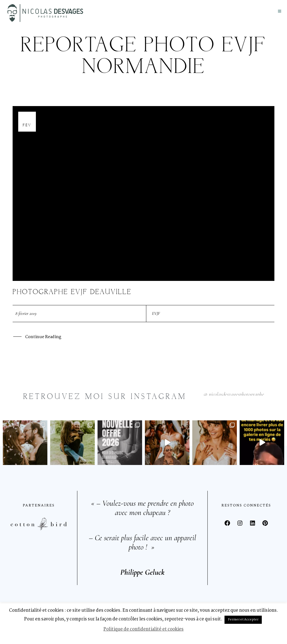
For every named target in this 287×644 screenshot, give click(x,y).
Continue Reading (43, 337)
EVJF (156, 313)
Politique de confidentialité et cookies (143, 629)
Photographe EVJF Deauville (72, 292)
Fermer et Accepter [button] (243, 620)
